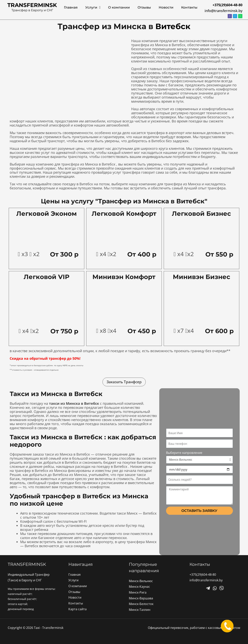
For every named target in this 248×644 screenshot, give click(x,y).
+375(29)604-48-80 (203, 575)
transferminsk (32, 5)
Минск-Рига (138, 592)
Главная (71, 7)
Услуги (93, 7)
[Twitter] (215, 588)
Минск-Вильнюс (141, 581)
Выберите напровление (184, 453)
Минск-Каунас (139, 587)
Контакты (189, 7)
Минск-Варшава (141, 598)
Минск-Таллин (140, 610)
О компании (119, 7)
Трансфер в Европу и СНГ (32, 10)
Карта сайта (77, 609)
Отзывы (144, 7)
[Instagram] (222, 588)
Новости (166, 7)
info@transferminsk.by (223, 11)
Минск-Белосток (141, 604)
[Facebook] (208, 588)
